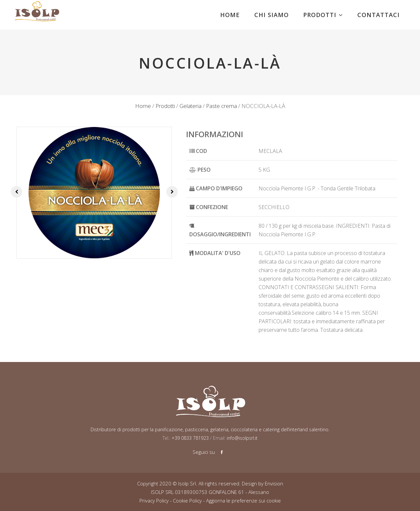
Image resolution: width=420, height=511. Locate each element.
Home (143, 106)
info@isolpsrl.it (242, 438)
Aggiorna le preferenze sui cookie (243, 500)
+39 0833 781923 (189, 438)
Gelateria (190, 106)
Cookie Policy (187, 500)
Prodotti (165, 106)
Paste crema (221, 106)
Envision (274, 483)
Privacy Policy (154, 500)
